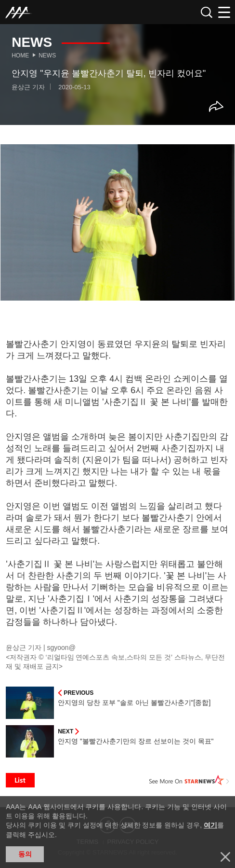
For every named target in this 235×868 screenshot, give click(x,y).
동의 (25, 854)
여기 (210, 825)
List (20, 780)
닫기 (225, 857)
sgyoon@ (61, 648)
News (47, 55)
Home (20, 55)
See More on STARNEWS (189, 780)
